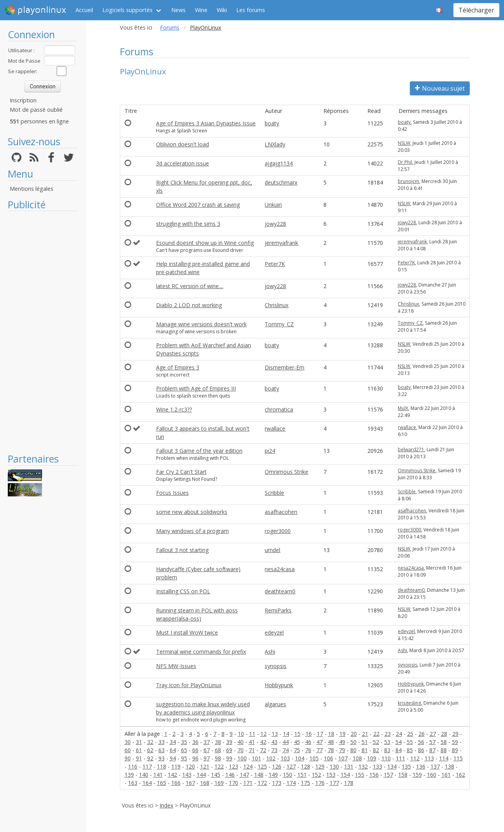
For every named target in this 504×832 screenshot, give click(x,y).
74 (286, 750)
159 (417, 775)
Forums (170, 27)
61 (139, 750)
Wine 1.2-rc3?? (174, 409)
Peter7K (275, 264)
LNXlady (275, 144)
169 (219, 783)
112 (415, 758)
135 (406, 766)
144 (201, 775)
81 (365, 750)
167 (190, 783)
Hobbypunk (279, 685)
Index (166, 805)
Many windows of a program (192, 531)
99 (229, 758)
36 (195, 742)
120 (190, 766)
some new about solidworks (192, 512)
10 (241, 734)
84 (399, 750)
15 (297, 734)
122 (219, 766)
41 (252, 742)
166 (176, 783)
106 (328, 758)
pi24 (270, 451)
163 (133, 783)
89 (455, 750)
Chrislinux (277, 305)
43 (274, 742)
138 (450, 766)
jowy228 (275, 224)
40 (241, 742)
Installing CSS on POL (183, 591)
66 (195, 750)
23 (388, 734)
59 (455, 742)
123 (234, 766)
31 (139, 742)
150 (288, 775)
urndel (272, 550)
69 (229, 750)
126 (277, 766)
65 (184, 750)
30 (128, 742)
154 (345, 775)
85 (410, 750)
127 (291, 766)
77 (320, 750)
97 (207, 758)
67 (207, 750)
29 (455, 734)
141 (158, 775)
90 (128, 758)
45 (297, 742)
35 (184, 742)
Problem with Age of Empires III (196, 388)
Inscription (23, 100)
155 (360, 775)
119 (176, 766)
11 (252, 734)
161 (446, 775)
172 (262, 783)
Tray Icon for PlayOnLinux (189, 685)
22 (376, 734)
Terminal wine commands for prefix (201, 652)
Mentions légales (32, 189)
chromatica (279, 409)
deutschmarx (281, 182)
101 (256, 758)
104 (300, 758)
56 (421, 742)
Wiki (222, 10)
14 (286, 734)
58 (444, 742)
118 (162, 766)
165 (162, 783)
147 (244, 775)
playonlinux (35, 10)
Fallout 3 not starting (182, 550)
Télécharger (476, 10)
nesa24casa (280, 569)
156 (374, 775)
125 (262, 766)
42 (263, 742)
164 (147, 783)
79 (342, 750)
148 (259, 775)
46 (308, 742)
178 (349, 783)
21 (365, 734)
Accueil (84, 10)
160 (432, 775)
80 (353, 750)
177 (334, 783)
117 (147, 766)
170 (234, 783)
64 (173, 750)
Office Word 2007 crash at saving (198, 205)
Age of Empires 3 (178, 367)
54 (399, 742)
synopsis (276, 666)
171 (248, 783)
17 (320, 734)
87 (432, 750)
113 (429, 758)
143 (187, 775)
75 (297, 750)
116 (133, 766)
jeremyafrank (281, 243)
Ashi (270, 652)
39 (229, 742)
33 (162, 742)
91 (139, 758)
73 (274, 750)
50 (353, 742)
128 (306, 766)
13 (275, 734)
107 (343, 758)
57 (432, 742)
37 (207, 742)
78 (331, 750)
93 (162, 758)
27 (433, 734)
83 (387, 750)
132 (363, 766)
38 (218, 742)
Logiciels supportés (127, 10)
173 (277, 783)
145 (216, 775)
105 (314, 758)
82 (376, 750)
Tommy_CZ (279, 324)
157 (388, 775)
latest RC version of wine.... (190, 286)
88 (444, 750)
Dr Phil (405, 162)
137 (435, 766)
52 (376, 742)
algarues (275, 704)
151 (302, 775)
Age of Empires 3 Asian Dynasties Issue (206, 123)
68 (218, 750)
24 (399, 734)
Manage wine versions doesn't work (201, 324)
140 (144, 775)
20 (354, 734)
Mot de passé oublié (36, 110)
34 (173, 742)
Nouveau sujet (440, 88)
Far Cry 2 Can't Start (181, 472)
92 (150, 758)
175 (306, 783)
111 (400, 758)
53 (387, 742)
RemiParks (278, 610)
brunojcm (408, 181)
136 (421, 766)
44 (286, 742)
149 (273, 775)
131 (349, 766)
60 (128, 750)
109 (372, 758)
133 (378, 766)
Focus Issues (172, 493)
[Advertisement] (43, 332)
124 (248, 766)
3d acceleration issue (183, 163)
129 (320, 766)
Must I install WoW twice (187, 632)
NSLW (404, 143)
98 (218, 758)
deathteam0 (280, 591)
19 (342, 734)
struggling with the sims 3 (188, 224)
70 (241, 750)
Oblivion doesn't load (183, 144)
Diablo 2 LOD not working (189, 305)
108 (357, 758)
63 (162, 750)
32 (150, 742)
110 (386, 758)
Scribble (274, 493)
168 (205, 783)
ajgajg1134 (279, 163)
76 (308, 750)
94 (173, 758)
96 (195, 758)
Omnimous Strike (286, 472)
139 (129, 775)
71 (252, 750)
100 (242, 758)
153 (331, 775)
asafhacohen (281, 512)
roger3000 (278, 531)
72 (263, 750)
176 (320, 783)
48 (331, 742)
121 (205, 766)
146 (230, 775)
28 (444, 734)
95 (184, 758)
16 (309, 734)
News (178, 10)
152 (316, 775)
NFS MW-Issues (176, 666)
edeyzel (274, 632)
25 (410, 734)
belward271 (411, 449)
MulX (403, 408)
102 (271, 758)
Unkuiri (273, 205)
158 (403, 775)
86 (421, 750)
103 (285, 758)
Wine (201, 10)
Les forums (251, 10)
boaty (272, 123)
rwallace (275, 428)
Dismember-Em (284, 367)
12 (263, 734)
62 (150, 750)
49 (342, 742)
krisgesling (409, 703)
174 (291, 783)
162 (460, 775)
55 (410, 742)
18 (331, 734)
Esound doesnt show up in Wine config (205, 243)
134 (392, 766)
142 (172, 775)
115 (458, 758)
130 (334, 766)
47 (320, 742)
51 (365, 742)
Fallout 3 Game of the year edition (199, 451)
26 (421, 734)
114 (444, 758)
